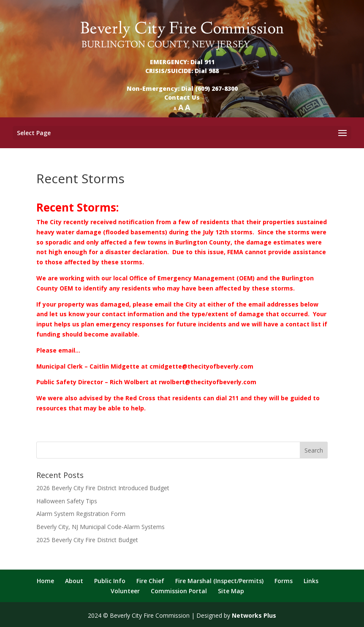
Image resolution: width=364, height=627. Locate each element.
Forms (284, 581)
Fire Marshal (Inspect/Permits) (219, 581)
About (74, 581)
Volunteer (125, 591)
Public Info (110, 581)
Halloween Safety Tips (67, 501)
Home (45, 581)
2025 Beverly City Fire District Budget (87, 540)
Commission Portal (179, 591)
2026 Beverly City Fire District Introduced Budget (103, 488)
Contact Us (182, 97)
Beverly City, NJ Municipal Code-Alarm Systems (101, 527)
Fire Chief (150, 581)
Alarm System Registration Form (81, 514)
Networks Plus (254, 615)
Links (311, 581)
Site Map (231, 591)
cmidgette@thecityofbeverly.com (201, 366)
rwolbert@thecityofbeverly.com (208, 382)
